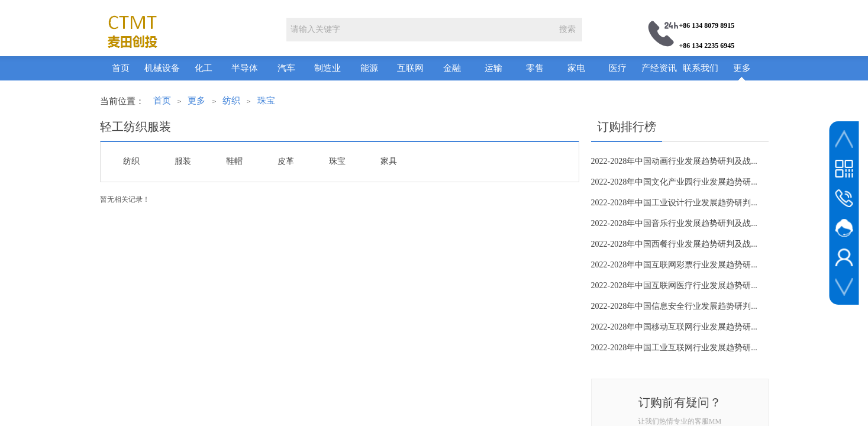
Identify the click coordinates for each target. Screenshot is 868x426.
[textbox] (420, 30)
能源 (369, 68)
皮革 (286, 161)
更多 (742, 68)
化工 (204, 68)
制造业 (327, 68)
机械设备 (162, 68)
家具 (389, 161)
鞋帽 (234, 161)
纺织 (231, 101)
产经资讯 (659, 68)
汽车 (286, 68)
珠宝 (266, 101)
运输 (493, 68)
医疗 (618, 68)
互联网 (410, 68)
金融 (452, 68)
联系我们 (701, 68)
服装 (183, 161)
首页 (121, 68)
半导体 (245, 68)
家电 (576, 68)
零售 (535, 68)
